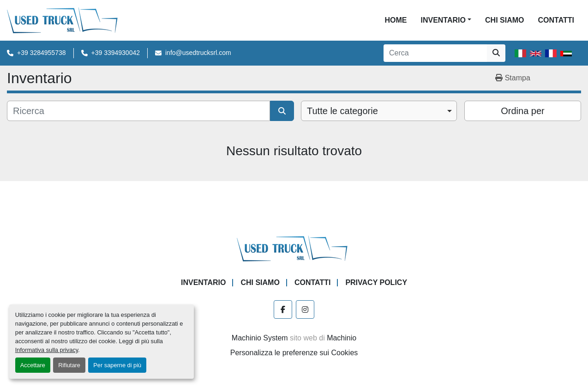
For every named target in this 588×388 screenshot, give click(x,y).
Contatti (556, 20)
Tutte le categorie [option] (342, 111)
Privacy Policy (376, 282)
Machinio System (260, 338)
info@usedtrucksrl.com (198, 53)
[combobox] (379, 111)
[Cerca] (138, 111)
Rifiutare (69, 365)
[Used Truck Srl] (294, 248)
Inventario (443, 20)
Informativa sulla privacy (47, 350)
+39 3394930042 (116, 53)
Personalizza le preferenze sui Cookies (294, 353)
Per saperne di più (117, 365)
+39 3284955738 (42, 53)
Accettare (33, 365)
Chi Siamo (504, 20)
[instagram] (305, 309)
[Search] (435, 53)
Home (396, 20)
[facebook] (283, 309)
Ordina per (523, 111)
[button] (446, 20)
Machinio (342, 338)
